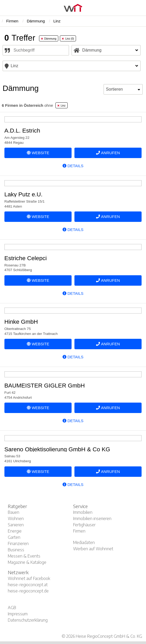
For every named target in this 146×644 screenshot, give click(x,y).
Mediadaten (84, 542)
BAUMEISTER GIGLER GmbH (45, 386)
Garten (14, 537)
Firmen (79, 531)
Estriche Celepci (26, 258)
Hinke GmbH (21, 322)
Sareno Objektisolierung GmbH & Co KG (57, 449)
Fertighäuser (84, 525)
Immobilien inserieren (92, 518)
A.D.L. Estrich (22, 131)
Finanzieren (18, 543)
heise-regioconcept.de (28, 591)
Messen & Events (24, 556)
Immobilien (83, 512)
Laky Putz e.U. (23, 194)
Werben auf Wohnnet (93, 549)
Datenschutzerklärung (28, 620)
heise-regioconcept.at (28, 585)
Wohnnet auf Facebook (29, 578)
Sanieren (16, 525)
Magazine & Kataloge (27, 562)
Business (16, 550)
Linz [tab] (62, 106)
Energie (15, 531)
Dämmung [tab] (49, 39)
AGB (12, 608)
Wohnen (16, 518)
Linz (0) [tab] (68, 39)
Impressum (18, 614)
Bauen (14, 512)
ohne (27, 105)
